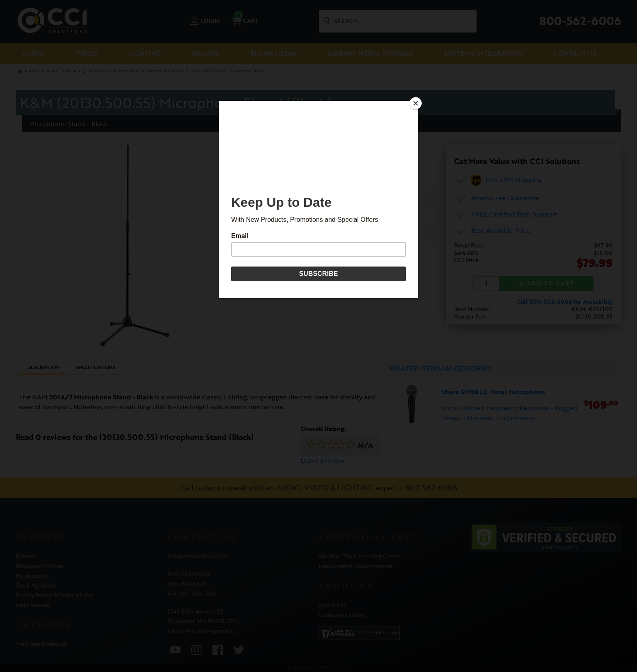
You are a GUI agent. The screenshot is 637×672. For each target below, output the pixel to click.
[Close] (416, 103)
